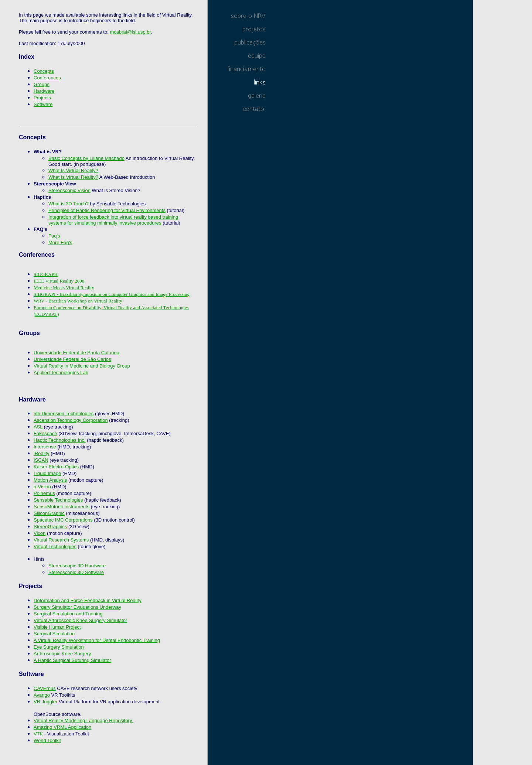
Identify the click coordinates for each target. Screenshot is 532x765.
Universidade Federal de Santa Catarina (76, 353)
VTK (38, 734)
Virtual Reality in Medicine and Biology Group (82, 366)
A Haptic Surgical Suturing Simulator (72, 660)
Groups (42, 84)
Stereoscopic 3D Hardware (77, 566)
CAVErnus (45, 688)
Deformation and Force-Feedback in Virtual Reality (88, 600)
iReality (42, 453)
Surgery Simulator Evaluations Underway (77, 607)
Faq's (54, 236)
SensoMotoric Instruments (62, 507)
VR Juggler (45, 702)
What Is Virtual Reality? (73, 170)
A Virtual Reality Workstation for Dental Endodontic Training (97, 640)
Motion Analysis (50, 480)
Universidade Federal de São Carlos (72, 359)
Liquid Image (47, 473)
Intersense (45, 447)
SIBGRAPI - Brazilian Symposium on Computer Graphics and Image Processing (112, 294)
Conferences (47, 78)
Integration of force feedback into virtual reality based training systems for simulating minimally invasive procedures (113, 220)
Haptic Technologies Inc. (60, 440)
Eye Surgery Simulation (59, 647)
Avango (42, 695)
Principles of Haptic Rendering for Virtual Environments (107, 210)
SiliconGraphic (49, 513)
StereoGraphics (50, 527)
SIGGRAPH (46, 274)
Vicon (40, 533)
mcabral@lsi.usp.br (130, 32)
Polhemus (44, 493)
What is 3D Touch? (69, 204)
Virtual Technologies (55, 547)
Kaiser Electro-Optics (56, 467)
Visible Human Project (57, 627)
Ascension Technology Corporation (71, 420)
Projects (42, 98)
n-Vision (42, 487)
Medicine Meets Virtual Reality (64, 288)
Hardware (44, 91)
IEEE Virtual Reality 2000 (59, 281)
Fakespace (45, 433)
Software (43, 104)
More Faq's (60, 243)
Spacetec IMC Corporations (63, 520)
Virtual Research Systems (61, 540)
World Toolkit (47, 740)
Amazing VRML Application (62, 727)
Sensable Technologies (58, 500)
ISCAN (41, 460)
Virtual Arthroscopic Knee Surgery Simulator (80, 620)
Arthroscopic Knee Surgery (62, 654)
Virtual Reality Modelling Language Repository (83, 720)
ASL (38, 427)
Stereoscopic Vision (69, 190)
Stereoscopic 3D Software (76, 572)
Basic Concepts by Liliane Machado (86, 158)
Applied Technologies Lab (61, 373)
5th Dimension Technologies (64, 414)
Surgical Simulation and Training (68, 614)
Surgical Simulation (54, 634)
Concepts (44, 71)
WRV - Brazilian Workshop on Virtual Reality (79, 301)
